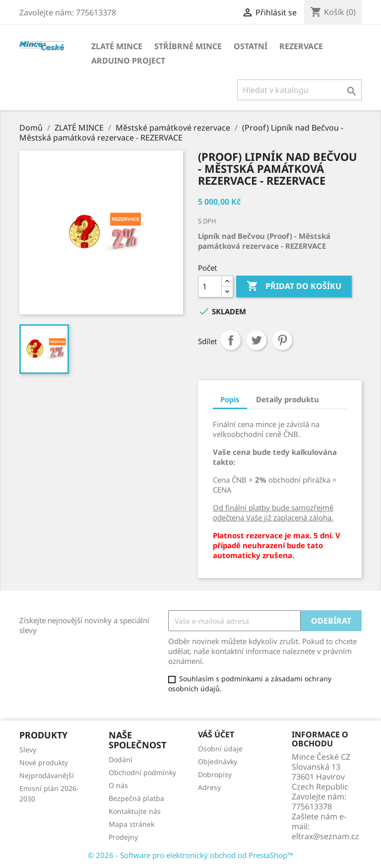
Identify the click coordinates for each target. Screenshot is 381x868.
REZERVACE (301, 46)
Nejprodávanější (47, 775)
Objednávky (218, 761)
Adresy (209, 787)
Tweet (256, 340)
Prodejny (123, 837)
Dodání (121, 759)
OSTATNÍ (251, 46)
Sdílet (231, 340)
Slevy (28, 750)
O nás (118, 785)
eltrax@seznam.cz (325, 836)
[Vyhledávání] (299, 90)
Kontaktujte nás (135, 811)
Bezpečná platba (136, 798)
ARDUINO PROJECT (128, 61)
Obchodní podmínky (142, 772)
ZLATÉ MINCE (117, 46)
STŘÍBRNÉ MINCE (188, 46)
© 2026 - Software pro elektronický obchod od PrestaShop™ (190, 855)
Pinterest (282, 340)
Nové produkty (44, 762)
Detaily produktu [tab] (287, 399)
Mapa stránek (131, 824)
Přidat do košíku (294, 287)
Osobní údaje (220, 749)
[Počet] (210, 287)
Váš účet (216, 734)
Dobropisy (215, 774)
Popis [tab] (230, 399)
